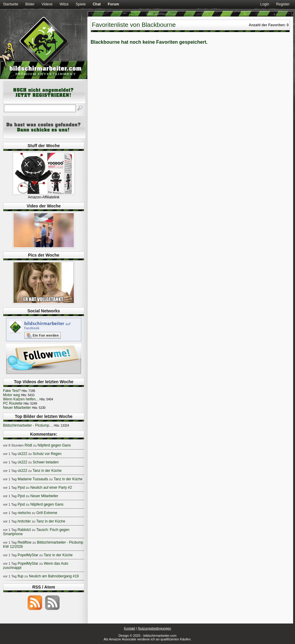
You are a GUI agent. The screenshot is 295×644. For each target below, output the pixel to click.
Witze (64, 4)
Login (265, 4)
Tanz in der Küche (47, 471)
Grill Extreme (47, 513)
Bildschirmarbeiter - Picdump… (28, 425)
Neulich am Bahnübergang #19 (54, 576)
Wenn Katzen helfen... (21, 399)
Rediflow (24, 542)
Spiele (81, 4)
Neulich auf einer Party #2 (51, 488)
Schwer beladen (46, 462)
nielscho (24, 513)
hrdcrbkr (24, 521)
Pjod (21, 488)
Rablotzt (24, 530)
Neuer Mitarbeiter (17, 408)
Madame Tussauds (33, 479)
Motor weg (11, 395)
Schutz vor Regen (47, 454)
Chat (97, 4)
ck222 (22, 454)
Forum (113, 4)
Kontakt (130, 628)
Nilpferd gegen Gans (54, 445)
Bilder (30, 4)
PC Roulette (13, 403)
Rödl (28, 445)
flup (20, 576)
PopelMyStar (28, 555)
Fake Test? (12, 391)
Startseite (11, 4)
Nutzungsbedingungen (154, 628)
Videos (47, 4)
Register (283, 4)
